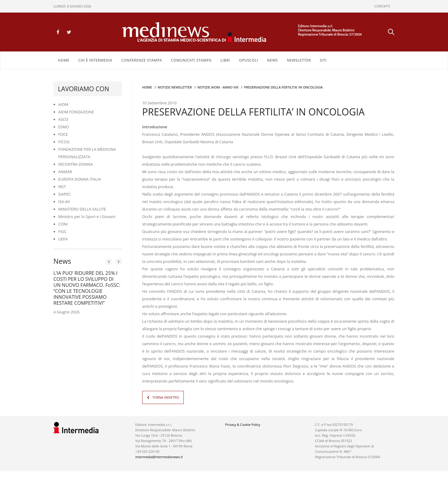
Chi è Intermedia (95, 60)
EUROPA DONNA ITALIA (80, 179)
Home (64, 60)
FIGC (63, 231)
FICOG (64, 142)
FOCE (63, 134)
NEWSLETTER (299, 60)
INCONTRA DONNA (76, 164)
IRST (62, 187)
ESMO (64, 127)
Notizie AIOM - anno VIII (218, 87)
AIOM (63, 104)
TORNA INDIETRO (166, 397)
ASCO (63, 119)
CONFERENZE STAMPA (142, 60)
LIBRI (225, 60)
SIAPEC (65, 194)
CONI (63, 224)
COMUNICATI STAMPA (191, 60)
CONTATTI (382, 6)
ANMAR (65, 172)
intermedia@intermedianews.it (159, 457)
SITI (323, 60)
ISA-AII (64, 202)
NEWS (272, 60)
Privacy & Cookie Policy (243, 425)
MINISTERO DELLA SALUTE (82, 209)
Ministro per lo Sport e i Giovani (87, 217)
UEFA (63, 239)
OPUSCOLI (249, 60)
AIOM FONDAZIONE (76, 112)
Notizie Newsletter (175, 87)
